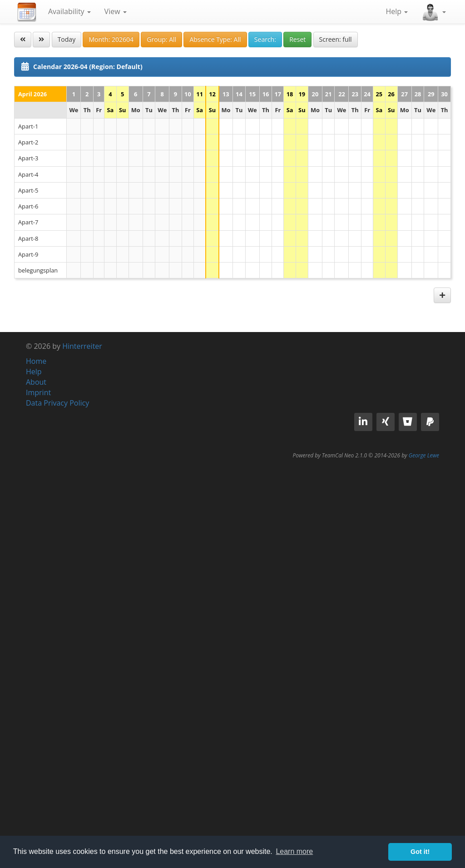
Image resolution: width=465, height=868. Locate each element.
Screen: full (336, 39)
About (36, 382)
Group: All (161, 39)
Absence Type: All (215, 39)
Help (397, 11)
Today (67, 39)
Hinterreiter (82, 346)
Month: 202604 (111, 39)
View (116, 11)
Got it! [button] (420, 852)
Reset (297, 39)
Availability (69, 11)
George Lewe (424, 455)
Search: (265, 39)
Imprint (38, 392)
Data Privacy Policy (57, 403)
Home (36, 361)
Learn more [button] (294, 851)
